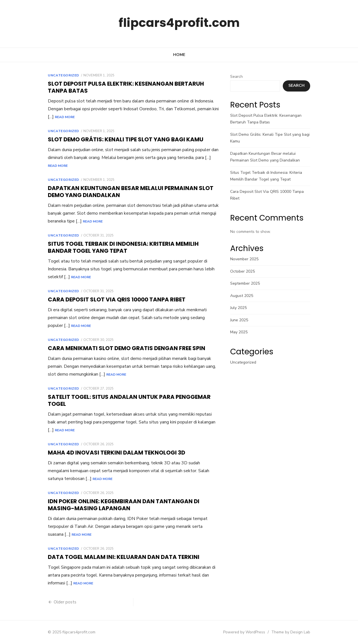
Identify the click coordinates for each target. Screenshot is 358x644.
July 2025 (240, 301)
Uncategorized (58, 75)
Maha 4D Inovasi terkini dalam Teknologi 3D (111, 453)
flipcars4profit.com (179, 22)
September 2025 (247, 277)
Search (238, 77)
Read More (52, 117)
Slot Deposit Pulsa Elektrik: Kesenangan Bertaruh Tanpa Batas (130, 87)
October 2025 (244, 264)
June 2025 (241, 313)
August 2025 (244, 289)
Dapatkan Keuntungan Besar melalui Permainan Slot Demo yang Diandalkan (125, 192)
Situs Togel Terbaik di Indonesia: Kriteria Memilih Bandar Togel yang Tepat (130, 247)
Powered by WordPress (250, 632)
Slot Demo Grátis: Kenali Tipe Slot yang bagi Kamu (120, 139)
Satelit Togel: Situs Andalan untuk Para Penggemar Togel (123, 400)
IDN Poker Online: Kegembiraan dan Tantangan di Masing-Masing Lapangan (118, 505)
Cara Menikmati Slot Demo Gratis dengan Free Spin (121, 348)
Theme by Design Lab (297, 632)
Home (179, 55)
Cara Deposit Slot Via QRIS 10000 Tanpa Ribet (111, 299)
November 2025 (246, 252)
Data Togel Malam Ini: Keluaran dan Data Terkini (118, 557)
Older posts (59, 602)
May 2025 (241, 325)
